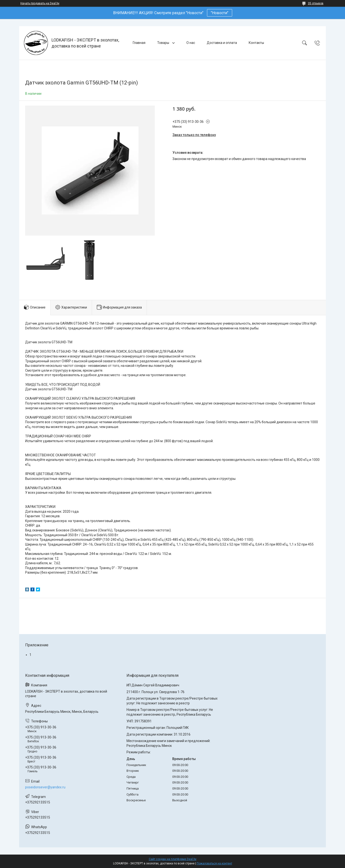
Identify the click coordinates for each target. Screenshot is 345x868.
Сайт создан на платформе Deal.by (173, 859)
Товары (164, 43)
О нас (191, 43)
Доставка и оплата (222, 43)
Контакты (256, 43)
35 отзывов (316, 3)
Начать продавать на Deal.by (40, 3)
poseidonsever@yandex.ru (45, 787)
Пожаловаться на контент (214, 863)
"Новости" (220, 13)
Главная (139, 43)
